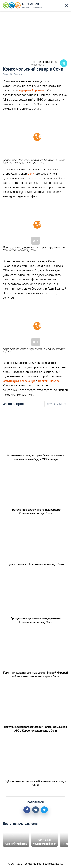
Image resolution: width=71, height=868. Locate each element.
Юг (12, 74)
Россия (18, 74)
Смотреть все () (56, 404)
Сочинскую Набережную (19, 381)
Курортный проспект (32, 90)
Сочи (6, 74)
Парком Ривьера (49, 381)
